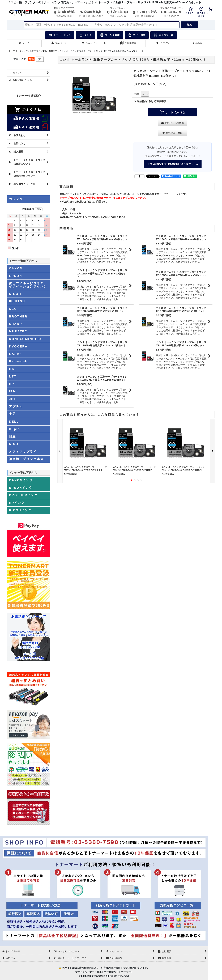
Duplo (15, 429)
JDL (13, 399)
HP (12, 384)
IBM (13, 391)
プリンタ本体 (110, 35)
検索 (190, 25)
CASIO (15, 354)
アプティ (16, 406)
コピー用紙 (137, 35)
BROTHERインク (23, 495)
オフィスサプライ (23, 452)
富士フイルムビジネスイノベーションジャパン (28, 285)
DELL (14, 422)
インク (85, 35)
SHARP (16, 324)
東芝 (12, 414)
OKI (12, 369)
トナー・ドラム (60, 35)
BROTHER (18, 316)
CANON (16, 268)
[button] (198, 43)
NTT (13, 376)
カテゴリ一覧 (164, 35)
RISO (14, 444)
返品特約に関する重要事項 (150, 101)
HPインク (17, 503)
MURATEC (18, 331)
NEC (13, 309)
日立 (12, 436)
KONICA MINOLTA (25, 339)
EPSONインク (21, 488)
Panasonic (19, 361)
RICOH (15, 294)
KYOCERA (18, 346)
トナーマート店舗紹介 (29, 96)
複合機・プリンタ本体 (26, 459)
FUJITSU (17, 301)
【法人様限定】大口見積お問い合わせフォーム (173, 164)
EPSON (16, 276)
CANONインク (21, 480)
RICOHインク (20, 510)
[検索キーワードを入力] (102, 25)
